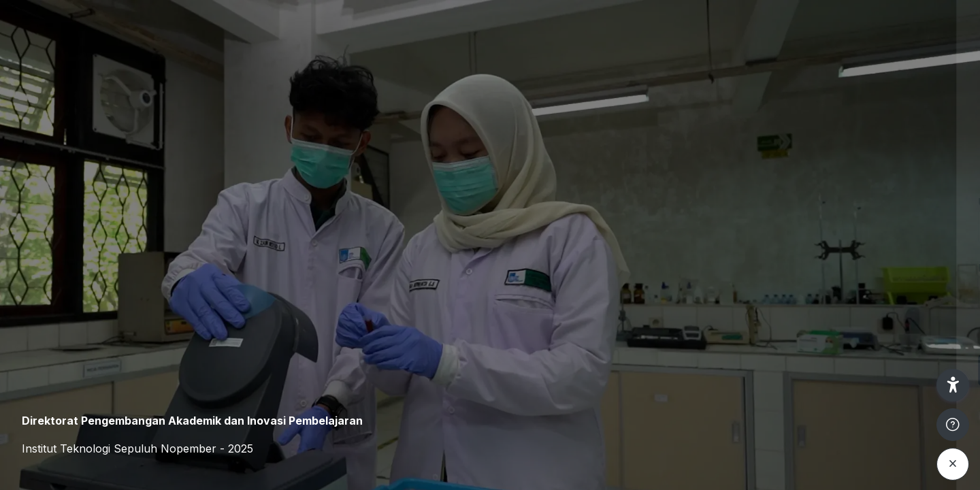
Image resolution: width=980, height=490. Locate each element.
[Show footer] (953, 425)
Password (738, 268)
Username (739, 202)
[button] (953, 385)
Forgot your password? (911, 331)
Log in (837, 370)
